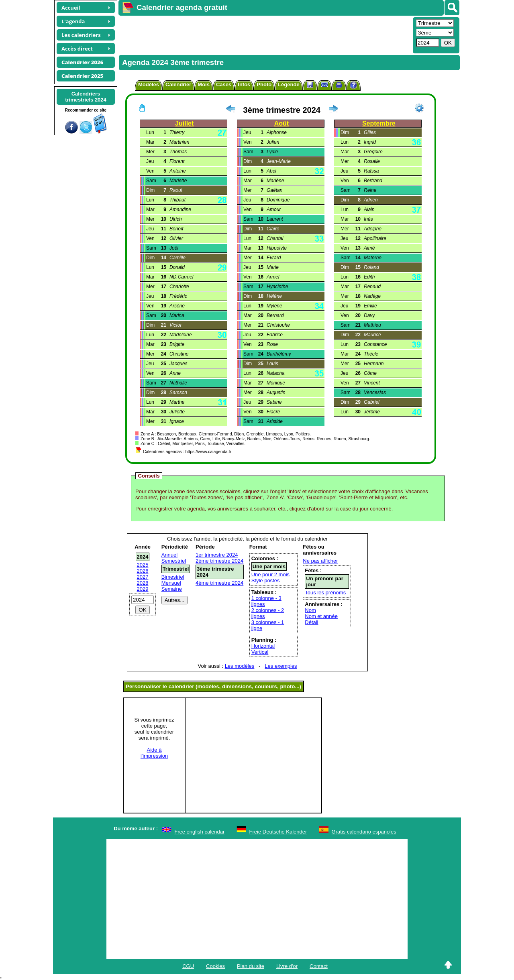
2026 (143, 571)
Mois (204, 84)
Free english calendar (199, 832)
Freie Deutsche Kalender (278, 832)
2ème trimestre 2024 (219, 561)
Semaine (172, 589)
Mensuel (171, 583)
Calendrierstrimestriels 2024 (86, 97)
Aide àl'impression (154, 753)
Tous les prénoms (325, 593)
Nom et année (321, 616)
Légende (289, 84)
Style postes (266, 580)
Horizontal (263, 646)
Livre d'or (287, 966)
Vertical (260, 652)
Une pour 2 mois (270, 574)
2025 (143, 565)
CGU (188, 966)
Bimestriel (173, 577)
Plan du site (251, 966)
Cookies (215, 966)
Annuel (169, 555)
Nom (310, 610)
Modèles (149, 84)
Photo (264, 84)
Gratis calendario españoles (364, 832)
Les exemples (281, 666)
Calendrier (178, 84)
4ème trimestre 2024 (219, 583)
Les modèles (240, 666)
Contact (319, 966)
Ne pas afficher (320, 561)
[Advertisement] (265, 35)
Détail (311, 622)
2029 (143, 589)
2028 (143, 583)
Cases (224, 84)
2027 (143, 577)
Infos (244, 84)
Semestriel (174, 561)
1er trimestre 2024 (217, 555)
